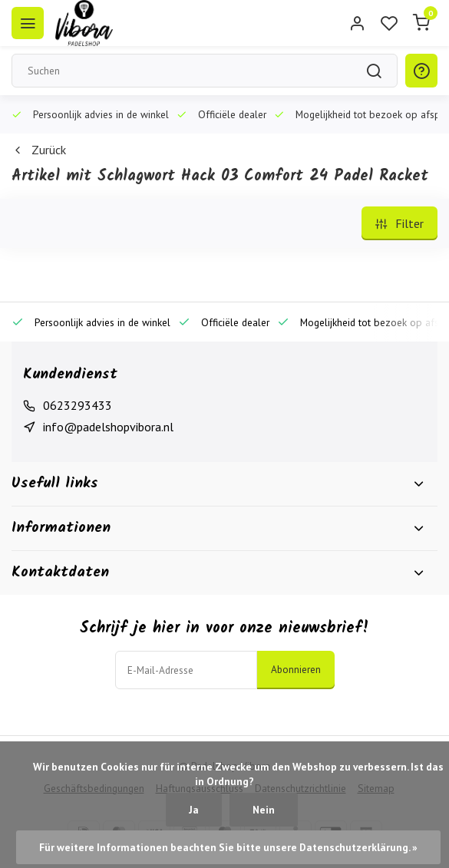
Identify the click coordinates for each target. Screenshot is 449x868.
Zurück (39, 150)
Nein (264, 810)
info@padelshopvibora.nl (108, 427)
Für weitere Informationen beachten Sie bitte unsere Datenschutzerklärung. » (228, 847)
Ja (194, 810)
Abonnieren (296, 669)
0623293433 (78, 405)
